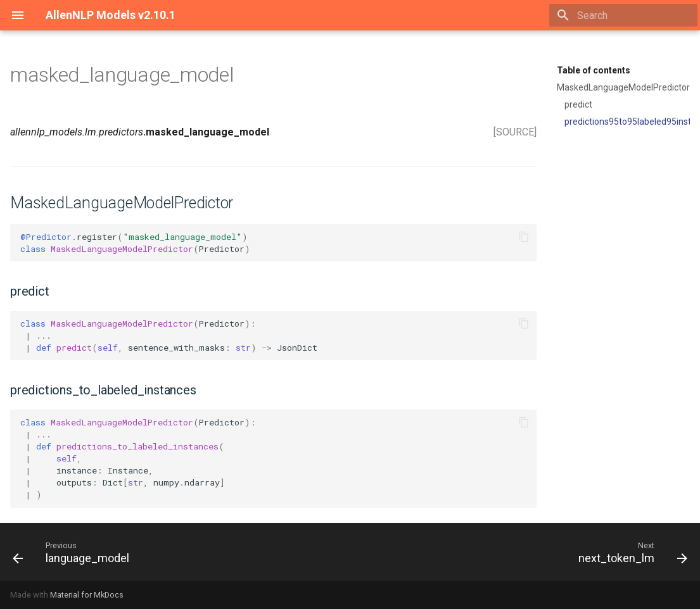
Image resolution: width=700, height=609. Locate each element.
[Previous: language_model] (74, 552)
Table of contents (594, 70)
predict (578, 104)
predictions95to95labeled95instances (627, 122)
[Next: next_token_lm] (629, 552)
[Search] (623, 15)
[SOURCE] (515, 132)
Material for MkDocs (87, 595)
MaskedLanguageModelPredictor (623, 87)
